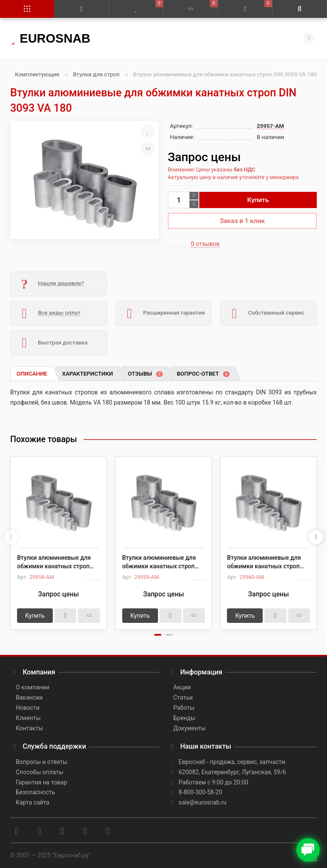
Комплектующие (37, 74)
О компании (33, 687)
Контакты (29, 728)
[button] (158, 635)
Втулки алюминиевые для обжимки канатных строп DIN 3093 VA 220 (159, 562)
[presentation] (11, 537)
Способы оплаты (40, 772)
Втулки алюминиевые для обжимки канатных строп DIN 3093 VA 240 (264, 562)
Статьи (183, 697)
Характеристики (88, 374)
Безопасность (35, 792)
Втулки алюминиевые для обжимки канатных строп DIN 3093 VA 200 (54, 562)
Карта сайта (33, 802)
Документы (189, 728)
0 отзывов (205, 244)
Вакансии (29, 697)
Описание (32, 374)
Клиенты (28, 718)
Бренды (184, 718)
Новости (28, 708)
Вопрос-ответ (203, 374)
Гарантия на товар (42, 782)
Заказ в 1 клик (242, 221)
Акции (182, 687)
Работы (184, 708)
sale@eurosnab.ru (203, 802)
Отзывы (145, 374)
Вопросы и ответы (42, 762)
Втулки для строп (96, 74)
